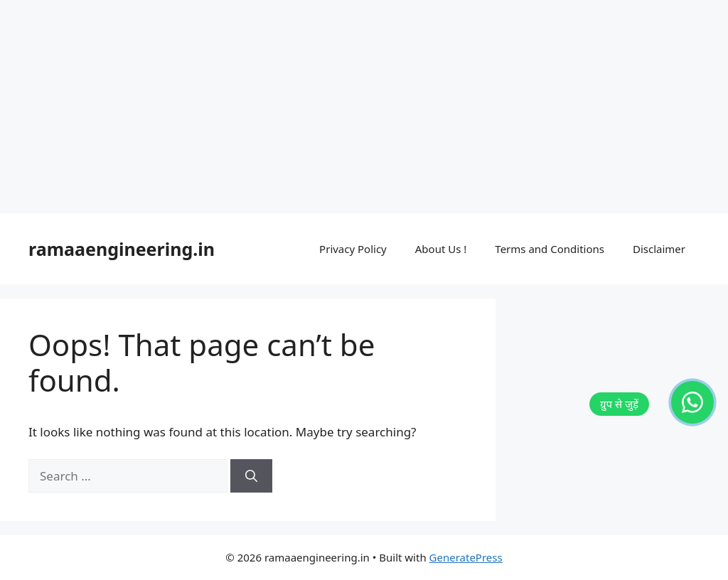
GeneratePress (466, 557)
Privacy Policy (353, 249)
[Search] (251, 476)
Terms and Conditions (550, 249)
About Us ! (441, 249)
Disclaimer (659, 249)
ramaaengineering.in (122, 249)
